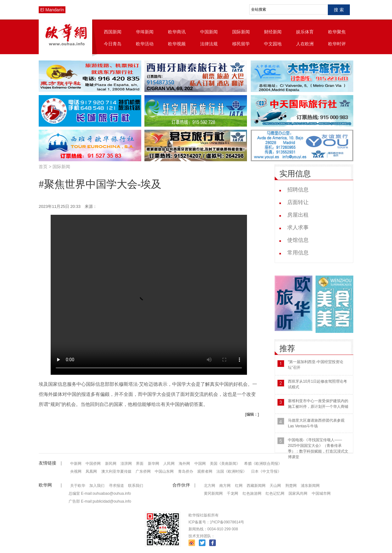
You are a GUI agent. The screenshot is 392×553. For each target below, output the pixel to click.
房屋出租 (298, 215)
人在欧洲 (305, 44)
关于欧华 (78, 486)
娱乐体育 (305, 32)
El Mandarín (52, 10)
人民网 (169, 464)
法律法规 (209, 44)
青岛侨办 (186, 471)
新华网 (154, 464)
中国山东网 (164, 471)
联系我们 (136, 486)
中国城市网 (321, 493)
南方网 (225, 486)
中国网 (200, 464)
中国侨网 (93, 464)
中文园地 (273, 44)
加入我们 (97, 486)
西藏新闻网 (256, 486)
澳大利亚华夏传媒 (116, 471)
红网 (239, 486)
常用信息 (298, 253)
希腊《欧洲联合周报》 (263, 464)
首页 (43, 167)
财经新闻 (273, 32)
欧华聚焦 (337, 32)
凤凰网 (91, 471)
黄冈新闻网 (213, 493)
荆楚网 (291, 486)
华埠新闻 (145, 32)
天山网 (275, 486)
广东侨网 (143, 471)
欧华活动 (145, 44)
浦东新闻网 (310, 486)
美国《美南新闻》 (225, 464)
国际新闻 (241, 32)
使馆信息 (298, 240)
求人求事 (298, 228)
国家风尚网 (298, 493)
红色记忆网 (275, 493)
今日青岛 (113, 44)
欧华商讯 (177, 32)
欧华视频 (177, 44)
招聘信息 (298, 190)
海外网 (184, 464)
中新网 (76, 464)
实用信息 (295, 174)
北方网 (210, 486)
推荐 (287, 348)
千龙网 (232, 493)
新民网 (111, 464)
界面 (140, 464)
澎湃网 (126, 464)
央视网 (76, 471)
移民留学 (241, 44)
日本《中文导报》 (266, 471)
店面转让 (298, 202)
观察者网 (205, 471)
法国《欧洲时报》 (232, 471)
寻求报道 (116, 486)
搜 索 (339, 10)
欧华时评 (337, 44)
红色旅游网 (252, 493)
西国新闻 (113, 32)
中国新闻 (209, 32)
